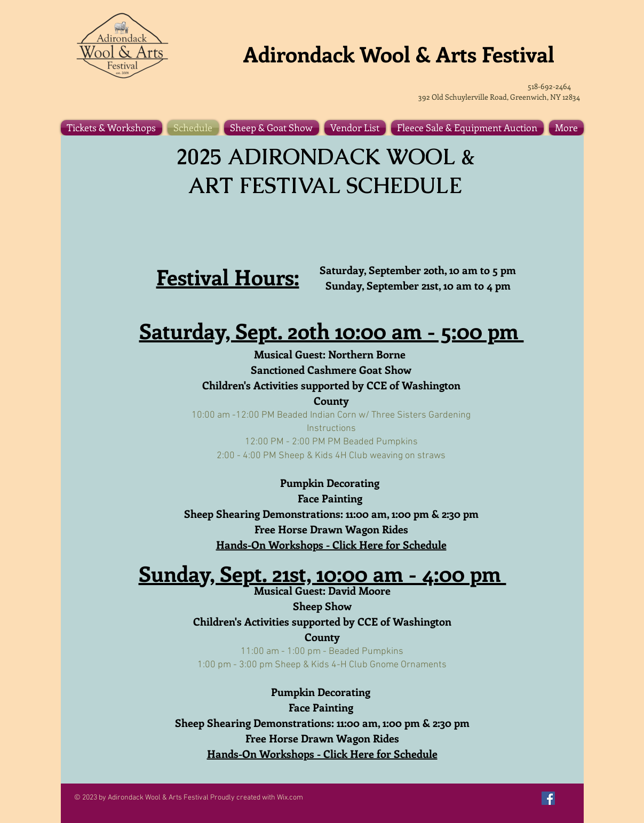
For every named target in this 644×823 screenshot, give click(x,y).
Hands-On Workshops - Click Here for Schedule (331, 544)
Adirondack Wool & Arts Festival (401, 54)
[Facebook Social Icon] (548, 798)
